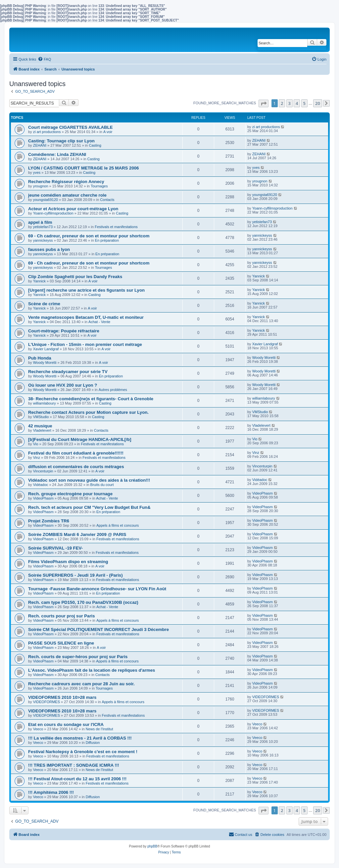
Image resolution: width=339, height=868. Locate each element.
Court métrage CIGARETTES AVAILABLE (70, 127)
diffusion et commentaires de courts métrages (76, 467)
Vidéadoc (41, 485)
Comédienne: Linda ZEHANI (57, 154)
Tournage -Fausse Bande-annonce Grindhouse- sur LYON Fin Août (97, 589)
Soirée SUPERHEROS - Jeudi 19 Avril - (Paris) (75, 575)
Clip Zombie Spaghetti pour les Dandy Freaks (75, 277)
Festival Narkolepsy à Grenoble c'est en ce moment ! (83, 752)
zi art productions (47, 132)
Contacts (107, 200)
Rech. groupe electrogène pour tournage (70, 494)
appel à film (40, 222)
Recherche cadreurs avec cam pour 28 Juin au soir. (81, 684)
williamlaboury (45, 403)
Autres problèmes (113, 390)
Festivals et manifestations (116, 227)
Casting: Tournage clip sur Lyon (61, 141)
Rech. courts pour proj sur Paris (62, 616)
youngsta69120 (46, 200)
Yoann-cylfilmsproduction (53, 213)
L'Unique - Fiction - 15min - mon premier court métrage (85, 344)
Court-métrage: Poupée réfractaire (64, 331)
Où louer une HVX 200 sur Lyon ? (63, 385)
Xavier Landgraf (46, 349)
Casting (95, 145)
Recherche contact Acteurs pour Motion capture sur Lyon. (88, 412)
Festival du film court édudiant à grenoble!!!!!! (76, 453)
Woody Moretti (45, 362)
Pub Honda (40, 358)
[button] (264, 103)
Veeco (38, 729)
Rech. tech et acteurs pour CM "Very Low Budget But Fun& (89, 507)
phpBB (152, 846)
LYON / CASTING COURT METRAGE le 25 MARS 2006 (83, 168)
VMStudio (41, 417)
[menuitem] (44, 59)
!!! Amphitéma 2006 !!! (51, 792)
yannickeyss (43, 240)
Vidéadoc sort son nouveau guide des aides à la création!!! (89, 480)
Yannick (39, 281)
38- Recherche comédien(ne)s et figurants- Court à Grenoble (91, 399)
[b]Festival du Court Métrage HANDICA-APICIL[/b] (80, 439)
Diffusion (93, 743)
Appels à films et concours (118, 525)
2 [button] (282, 103)
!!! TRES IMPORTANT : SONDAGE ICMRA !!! (74, 765)
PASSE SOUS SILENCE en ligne (61, 643)
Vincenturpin (43, 471)
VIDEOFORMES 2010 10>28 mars (62, 697)
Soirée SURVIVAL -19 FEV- (55, 548)
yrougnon (41, 186)
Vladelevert (42, 430)
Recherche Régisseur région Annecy (66, 182)
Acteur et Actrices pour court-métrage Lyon (73, 209)
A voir (108, 132)
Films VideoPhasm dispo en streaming (68, 562)
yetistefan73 (43, 227)
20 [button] (318, 103)
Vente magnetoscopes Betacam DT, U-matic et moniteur (86, 317)
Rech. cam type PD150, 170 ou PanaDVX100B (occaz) (83, 602)
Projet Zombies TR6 (49, 521)
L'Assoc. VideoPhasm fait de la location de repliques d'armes (92, 670)
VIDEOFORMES (47, 702)
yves (37, 172)
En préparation (107, 240)
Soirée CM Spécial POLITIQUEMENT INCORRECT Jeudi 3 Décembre (98, 629)
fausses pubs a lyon (49, 249)
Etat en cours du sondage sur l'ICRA (66, 724)
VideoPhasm (43, 498)
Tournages (99, 186)
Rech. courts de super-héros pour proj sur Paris (78, 657)
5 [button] (304, 103)
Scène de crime (44, 304)
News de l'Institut (99, 729)
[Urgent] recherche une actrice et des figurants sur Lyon (86, 290)
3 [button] (290, 103)
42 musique (40, 426)
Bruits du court (102, 485)
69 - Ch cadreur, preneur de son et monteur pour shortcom (89, 236)
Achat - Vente (99, 322)
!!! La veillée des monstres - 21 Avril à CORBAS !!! (80, 738)
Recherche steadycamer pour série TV (68, 372)
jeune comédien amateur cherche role (67, 195)
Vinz (37, 458)
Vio (36, 444)
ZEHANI (40, 145)
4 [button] (297, 103)
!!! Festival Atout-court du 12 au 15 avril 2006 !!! (77, 779)
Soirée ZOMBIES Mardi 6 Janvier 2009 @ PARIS (77, 534)
